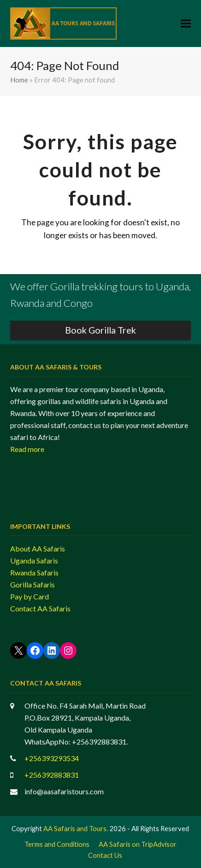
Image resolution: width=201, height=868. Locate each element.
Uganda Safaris (34, 560)
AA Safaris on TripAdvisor (138, 844)
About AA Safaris (38, 548)
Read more (27, 449)
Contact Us (105, 855)
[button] (186, 24)
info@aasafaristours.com (64, 791)
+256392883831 (52, 775)
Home (19, 80)
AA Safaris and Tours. (76, 828)
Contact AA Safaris (40, 608)
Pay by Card (30, 596)
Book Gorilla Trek (100, 330)
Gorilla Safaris (33, 584)
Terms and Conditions (57, 844)
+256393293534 (52, 758)
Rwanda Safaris (34, 572)
